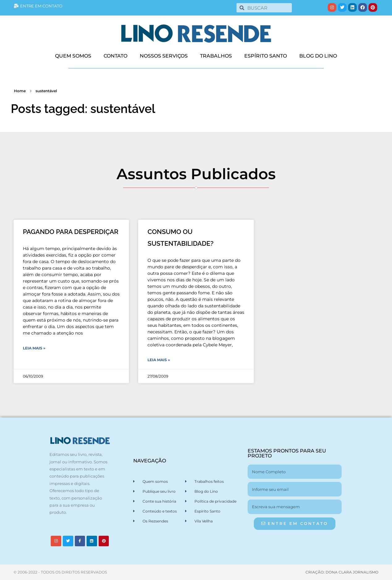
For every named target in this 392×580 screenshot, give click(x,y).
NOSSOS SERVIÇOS (164, 56)
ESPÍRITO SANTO (266, 56)
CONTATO (115, 56)
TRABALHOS (216, 56)
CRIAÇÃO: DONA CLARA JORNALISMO (342, 572)
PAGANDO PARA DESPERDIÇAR (71, 232)
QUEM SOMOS (73, 56)
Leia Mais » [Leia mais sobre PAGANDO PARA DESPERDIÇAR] (34, 348)
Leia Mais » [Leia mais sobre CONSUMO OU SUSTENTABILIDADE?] (159, 360)
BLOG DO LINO (318, 56)
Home (20, 91)
